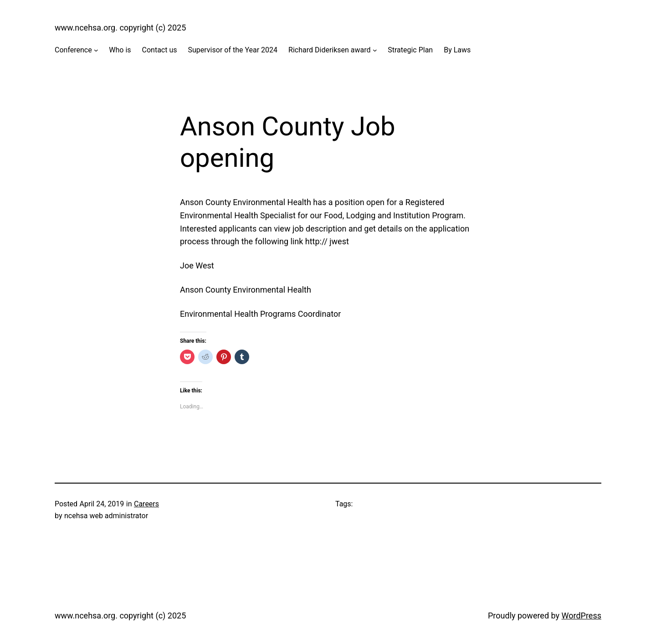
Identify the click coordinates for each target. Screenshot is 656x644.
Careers (146, 504)
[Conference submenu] (96, 50)
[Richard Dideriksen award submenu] (375, 50)
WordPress (582, 616)
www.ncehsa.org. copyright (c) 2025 (120, 28)
